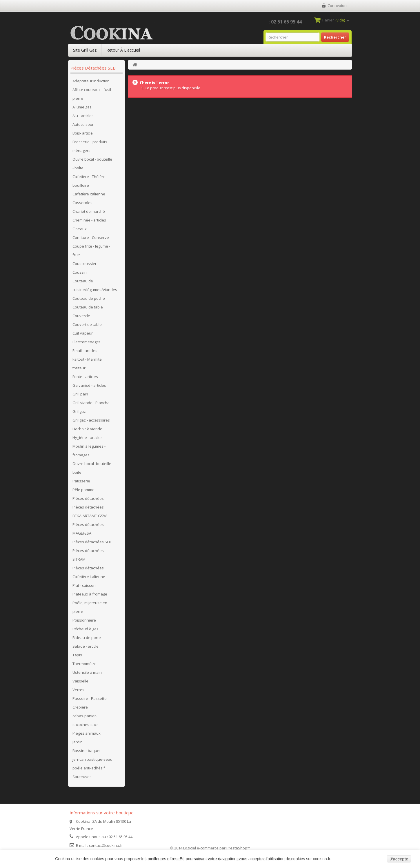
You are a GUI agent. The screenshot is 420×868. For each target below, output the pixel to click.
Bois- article (83, 133)
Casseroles (82, 203)
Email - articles (85, 351)
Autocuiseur (83, 124)
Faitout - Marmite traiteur (87, 364)
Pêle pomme (83, 490)
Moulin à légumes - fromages (89, 451)
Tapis (77, 655)
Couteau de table (88, 307)
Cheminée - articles (89, 220)
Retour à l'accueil (123, 50)
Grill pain (80, 394)
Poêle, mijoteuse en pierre (90, 607)
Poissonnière (84, 620)
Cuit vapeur (83, 333)
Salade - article (86, 646)
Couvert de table (87, 324)
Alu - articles (83, 116)
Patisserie (81, 481)
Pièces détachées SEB (92, 542)
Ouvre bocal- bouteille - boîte (93, 468)
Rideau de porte (87, 638)
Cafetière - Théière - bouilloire (90, 181)
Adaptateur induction (91, 81)
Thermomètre (84, 664)
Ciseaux (80, 229)
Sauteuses (82, 777)
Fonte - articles (85, 377)
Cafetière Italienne (89, 194)
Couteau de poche (89, 298)
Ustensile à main (87, 672)
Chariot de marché (89, 211)
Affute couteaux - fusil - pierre (93, 94)
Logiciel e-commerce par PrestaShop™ (217, 848)
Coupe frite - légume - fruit (91, 250)
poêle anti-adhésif (89, 768)
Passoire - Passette (90, 698)
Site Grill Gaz (85, 50)
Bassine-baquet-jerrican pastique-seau (92, 755)
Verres (78, 690)
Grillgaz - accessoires (91, 420)
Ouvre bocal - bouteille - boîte (92, 164)
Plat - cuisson (84, 585)
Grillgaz (79, 411)
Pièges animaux (87, 733)
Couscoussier (84, 264)
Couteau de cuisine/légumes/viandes (95, 285)
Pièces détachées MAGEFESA (88, 529)
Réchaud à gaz (86, 629)
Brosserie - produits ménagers (90, 146)
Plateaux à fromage (90, 594)
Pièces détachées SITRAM (88, 555)
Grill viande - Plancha (91, 403)
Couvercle (81, 316)
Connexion (337, 6)
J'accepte (399, 859)
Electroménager (86, 342)
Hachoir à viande (87, 429)
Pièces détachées (88, 498)
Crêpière (80, 707)
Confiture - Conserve (91, 237)
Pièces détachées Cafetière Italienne (89, 572)
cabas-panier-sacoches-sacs (86, 720)
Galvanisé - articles (89, 385)
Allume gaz (82, 107)
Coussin (80, 272)
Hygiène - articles (88, 437)
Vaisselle (80, 681)
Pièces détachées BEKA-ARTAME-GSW (90, 511)
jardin (78, 742)
